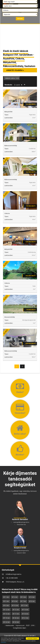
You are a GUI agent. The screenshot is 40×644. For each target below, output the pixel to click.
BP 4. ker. (32, 597)
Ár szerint (17, 85)
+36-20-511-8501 (21, 553)
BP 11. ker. (24, 605)
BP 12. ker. (7, 610)
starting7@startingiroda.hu (21, 550)
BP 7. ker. (23, 601)
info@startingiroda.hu (13, 574)
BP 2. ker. (15, 597)
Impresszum (20, 625)
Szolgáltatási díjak (19, 628)
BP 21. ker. (25, 618)
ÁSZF (28, 625)
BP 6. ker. (15, 601)
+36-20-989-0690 (12, 578)
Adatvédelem (4, 642)
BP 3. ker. (23, 597)
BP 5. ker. (6, 601)
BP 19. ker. (7, 618)
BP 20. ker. (16, 618)
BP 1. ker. (6, 597)
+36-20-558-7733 (21, 525)
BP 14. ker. (25, 610)
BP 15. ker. (7, 614)
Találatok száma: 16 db (12, 78)
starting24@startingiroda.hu (21, 522)
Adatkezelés (10, 625)
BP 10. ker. (15, 605)
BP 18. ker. (25, 614)
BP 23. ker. (16, 622)
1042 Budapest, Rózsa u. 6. (15, 582)
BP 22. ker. (7, 622)
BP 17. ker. (16, 614)
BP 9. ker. (6, 605)
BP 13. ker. (16, 610)
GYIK (33, 625)
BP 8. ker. (32, 601)
